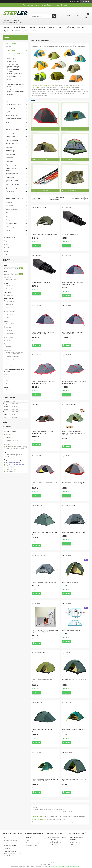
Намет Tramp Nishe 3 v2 (70, 582)
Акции (6, 255)
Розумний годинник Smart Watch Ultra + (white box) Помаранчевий (45, 631)
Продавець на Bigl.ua (46, 864)
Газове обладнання (12, 209)
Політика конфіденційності (73, 866)
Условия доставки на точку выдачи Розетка (13, 855)
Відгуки (6, 241)
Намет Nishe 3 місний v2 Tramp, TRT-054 (74, 730)
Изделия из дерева (12, 174)
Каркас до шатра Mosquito (71, 234)
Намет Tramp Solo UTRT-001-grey (73, 532)
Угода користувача (10, 851)
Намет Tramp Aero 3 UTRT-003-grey (44, 582)
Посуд (8, 220)
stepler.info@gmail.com (13, 463)
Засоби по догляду (12, 115)
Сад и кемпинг (10, 177)
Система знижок (75, 842)
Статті (28, 840)
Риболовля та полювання (75, 27)
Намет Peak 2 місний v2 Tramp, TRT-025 (74, 484)
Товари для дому (11, 133)
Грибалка (10, 94)
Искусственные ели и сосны (15, 198)
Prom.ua (55, 863)
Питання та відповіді (32, 843)
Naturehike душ (10, 151)
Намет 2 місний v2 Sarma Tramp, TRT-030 (45, 484)
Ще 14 (8, 340)
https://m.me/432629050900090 (15, 465)
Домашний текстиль (12, 181)
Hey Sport (9, 202)
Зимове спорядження (20, 31)
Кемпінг (42, 27)
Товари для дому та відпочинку (12, 169)
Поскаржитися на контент (57, 866)
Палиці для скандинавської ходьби (15, 85)
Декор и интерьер (11, 188)
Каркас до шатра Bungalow (41, 282)
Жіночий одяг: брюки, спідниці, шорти (55, 843)
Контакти (7, 251)
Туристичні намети (38, 819)
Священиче (9, 158)
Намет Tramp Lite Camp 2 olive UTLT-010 (44, 681)
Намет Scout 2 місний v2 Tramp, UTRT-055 (75, 681)
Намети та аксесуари (13, 53)
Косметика (9, 161)
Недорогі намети (38, 816)
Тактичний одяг (11, 108)
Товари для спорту (12, 126)
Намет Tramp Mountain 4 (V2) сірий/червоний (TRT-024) (74, 383)
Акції (34, 31)
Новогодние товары (12, 184)
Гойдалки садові (11, 227)
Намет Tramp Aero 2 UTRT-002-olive (44, 234)
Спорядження (11, 82)
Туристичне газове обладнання (13, 70)
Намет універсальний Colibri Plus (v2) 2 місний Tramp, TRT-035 (45, 780)
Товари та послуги (10, 43)
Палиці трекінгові (12, 89)
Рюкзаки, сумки (11, 59)
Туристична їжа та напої (14, 76)
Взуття (8, 112)
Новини (6, 244)
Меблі (8, 213)
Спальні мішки (19, 27)
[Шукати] (54, 16)
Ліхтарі (9, 79)
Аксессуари (9, 206)
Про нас (6, 248)
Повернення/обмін (10, 846)
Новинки (8, 47)
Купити (38, 246)
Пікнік (8, 97)
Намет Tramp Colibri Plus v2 (71, 630)
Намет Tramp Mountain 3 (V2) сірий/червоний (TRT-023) (44, 383)
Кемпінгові (35, 85)
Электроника (10, 191)
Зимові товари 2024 (12, 144)
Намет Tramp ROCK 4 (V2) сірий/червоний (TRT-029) (73, 333)
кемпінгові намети (43, 822)
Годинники (9, 147)
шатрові (53, 85)
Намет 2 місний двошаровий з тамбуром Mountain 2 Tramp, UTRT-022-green (74, 433)
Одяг (6, 31)
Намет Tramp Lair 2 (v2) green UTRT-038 (44, 730)
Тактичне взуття (55, 27)
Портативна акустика (13, 165)
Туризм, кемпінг (11, 50)
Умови (65, 5)
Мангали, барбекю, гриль (15, 74)
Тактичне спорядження (13, 105)
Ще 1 (7, 318)
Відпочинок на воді (12, 140)
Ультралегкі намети (39, 812)
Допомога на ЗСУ (31, 846)
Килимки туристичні (13, 61)
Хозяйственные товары (13, 195)
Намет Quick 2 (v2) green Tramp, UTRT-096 (45, 533)
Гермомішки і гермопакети (15, 92)
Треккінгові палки (11, 223)
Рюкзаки (32, 27)
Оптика (8, 122)
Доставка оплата (9, 237)
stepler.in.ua (68, 87)
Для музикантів (11, 154)
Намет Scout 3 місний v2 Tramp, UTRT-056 (75, 780)
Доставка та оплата (10, 840)
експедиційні (45, 85)
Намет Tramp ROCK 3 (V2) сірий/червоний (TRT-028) (43, 333)
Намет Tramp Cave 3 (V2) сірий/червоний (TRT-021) (43, 432)
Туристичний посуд (13, 67)
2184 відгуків (76, 1)
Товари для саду (11, 136)
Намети (7, 27)
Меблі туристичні (12, 64)
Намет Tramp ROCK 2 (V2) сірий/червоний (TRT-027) (73, 283)
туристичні (36, 87)
